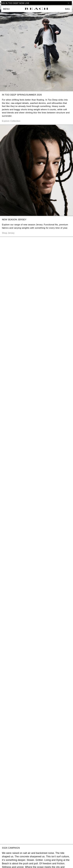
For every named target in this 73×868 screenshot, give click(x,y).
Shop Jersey (8, 233)
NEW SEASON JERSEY (14, 220)
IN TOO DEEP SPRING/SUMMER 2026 (22, 95)
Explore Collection (11, 121)
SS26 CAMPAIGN (11, 848)
